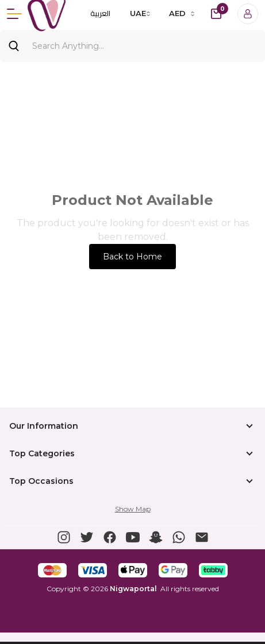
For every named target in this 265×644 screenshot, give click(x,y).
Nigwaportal (133, 589)
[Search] (132, 46)
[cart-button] (216, 14)
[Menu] (14, 14)
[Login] (248, 14)
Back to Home (132, 257)
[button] (64, 537)
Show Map (133, 509)
